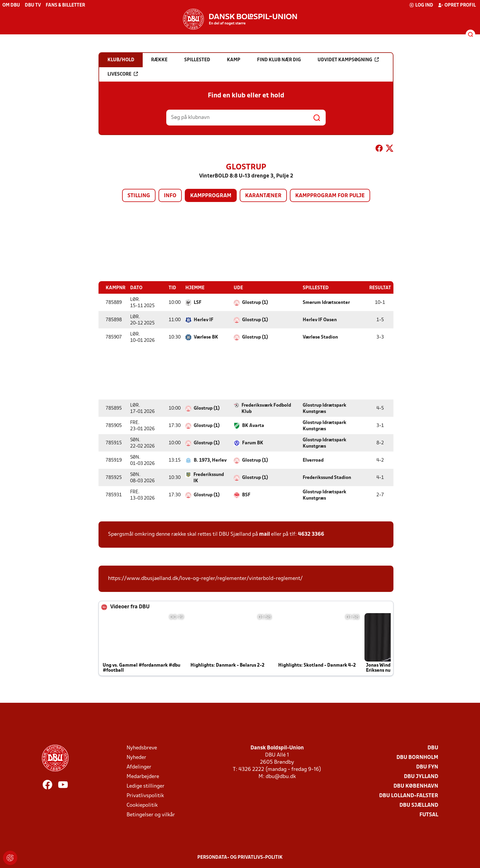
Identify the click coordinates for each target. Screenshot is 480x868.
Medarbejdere (143, 776)
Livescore (123, 74)
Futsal (429, 815)
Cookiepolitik (142, 805)
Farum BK (253, 443)
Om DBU (11, 5)
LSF (198, 302)
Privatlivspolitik (145, 796)
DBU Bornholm (417, 757)
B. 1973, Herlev (210, 460)
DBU (433, 748)
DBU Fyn (427, 767)
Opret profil (457, 5)
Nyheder (136, 757)
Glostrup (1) (255, 302)
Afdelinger (139, 767)
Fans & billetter (65, 5)
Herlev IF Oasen (320, 320)
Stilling (139, 196)
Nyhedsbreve (142, 748)
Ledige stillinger (146, 786)
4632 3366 (311, 534)
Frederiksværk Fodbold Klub (266, 408)
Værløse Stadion (320, 337)
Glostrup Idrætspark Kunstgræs (324, 408)
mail (264, 534)
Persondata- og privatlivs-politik (240, 857)
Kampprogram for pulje (330, 196)
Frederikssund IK (209, 478)
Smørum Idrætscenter (326, 302)
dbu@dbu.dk (281, 776)
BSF (246, 495)
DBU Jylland (421, 776)
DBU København (416, 786)
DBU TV (33, 5)
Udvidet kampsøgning (348, 60)
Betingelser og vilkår (151, 815)
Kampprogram (211, 196)
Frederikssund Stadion (327, 477)
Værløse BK (206, 337)
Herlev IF (204, 320)
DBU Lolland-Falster (409, 796)
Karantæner (263, 196)
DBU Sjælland (419, 805)
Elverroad (313, 460)
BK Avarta (253, 425)
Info (170, 196)
